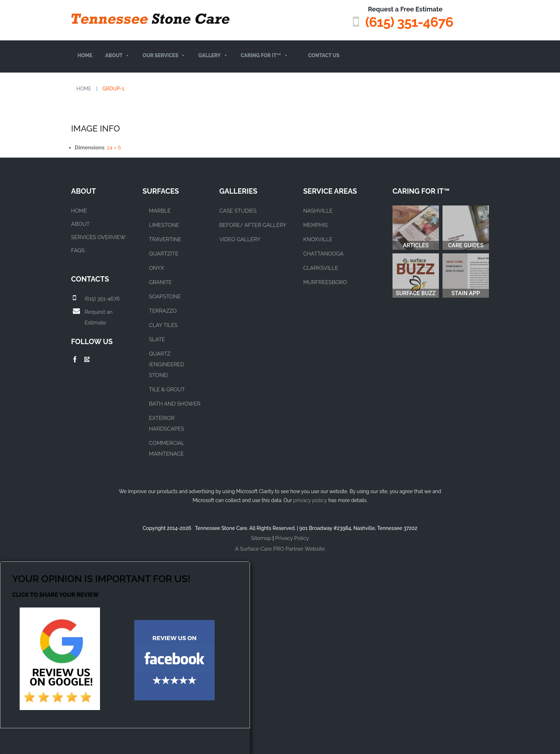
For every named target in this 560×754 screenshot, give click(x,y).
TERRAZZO (163, 311)
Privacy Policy (292, 538)
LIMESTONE (164, 225)
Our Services (164, 56)
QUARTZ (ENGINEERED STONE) (167, 364)
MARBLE (160, 210)
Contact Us (324, 55)
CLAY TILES (163, 325)
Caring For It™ (264, 56)
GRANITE (160, 282)
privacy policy (310, 500)
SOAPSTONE (165, 296)
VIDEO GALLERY (240, 239)
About (118, 56)
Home (85, 55)
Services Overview (98, 237)
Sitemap (261, 538)
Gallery (213, 56)
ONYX (156, 268)
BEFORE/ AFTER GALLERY (253, 225)
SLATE (157, 339)
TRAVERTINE (165, 239)
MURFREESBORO (325, 282)
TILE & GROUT (167, 389)
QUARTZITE (164, 253)
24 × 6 (114, 147)
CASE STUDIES (238, 210)
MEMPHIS (316, 225)
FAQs (78, 250)
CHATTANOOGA (323, 253)
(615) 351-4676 (409, 22)
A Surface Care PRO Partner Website (280, 549)
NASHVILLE (318, 210)
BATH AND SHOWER (175, 403)
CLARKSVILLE (321, 268)
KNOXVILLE (318, 239)
